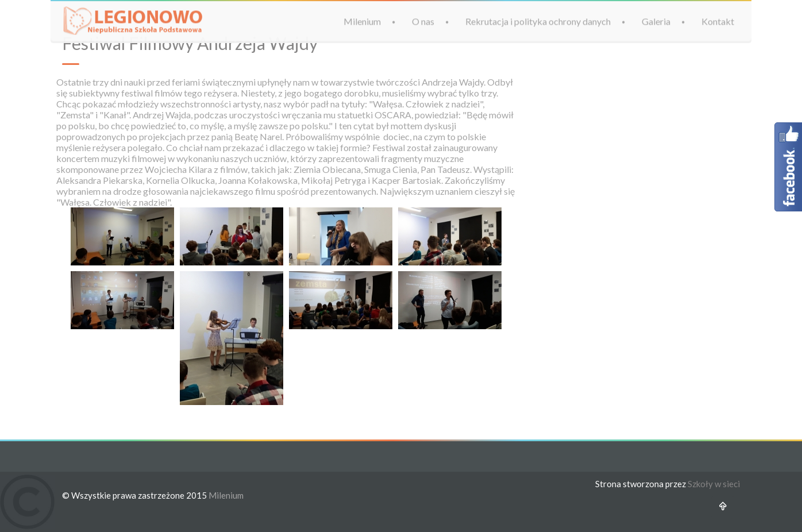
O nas (423, 21)
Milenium (362, 21)
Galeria (656, 21)
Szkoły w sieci (714, 484)
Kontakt (718, 21)
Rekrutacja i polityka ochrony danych (538, 21)
